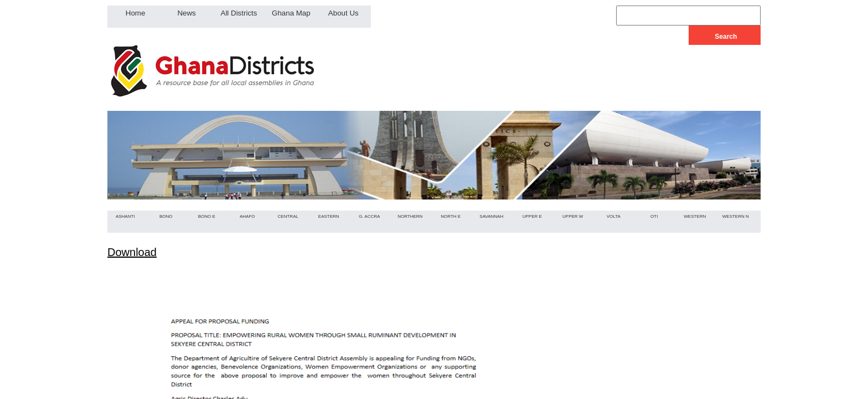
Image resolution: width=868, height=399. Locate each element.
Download (132, 252)
